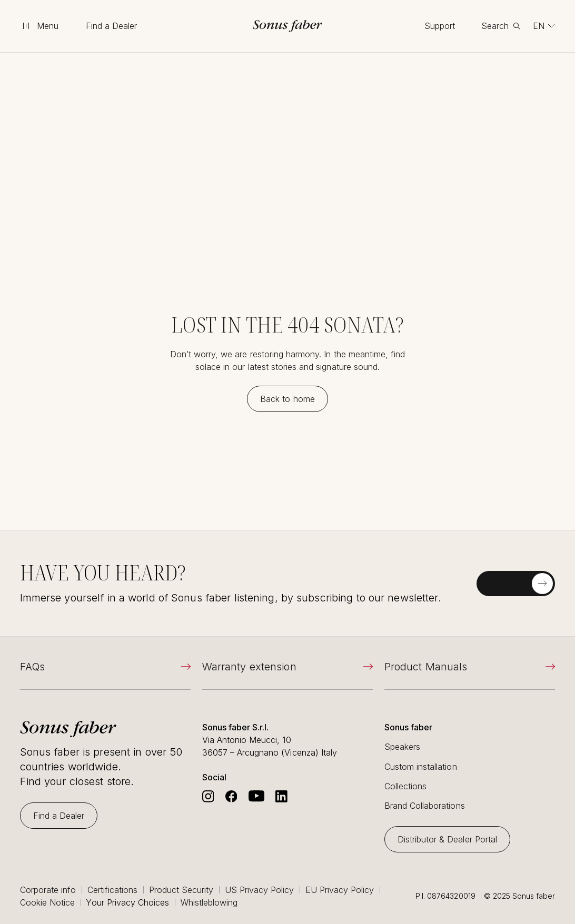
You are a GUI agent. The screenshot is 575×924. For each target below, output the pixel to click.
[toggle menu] (40, 26)
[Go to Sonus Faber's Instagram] (208, 796)
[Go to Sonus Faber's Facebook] (231, 796)
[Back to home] (287, 399)
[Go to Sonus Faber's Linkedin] (281, 796)
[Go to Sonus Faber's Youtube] (256, 796)
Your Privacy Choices (127, 902)
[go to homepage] (287, 26)
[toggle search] (501, 26)
